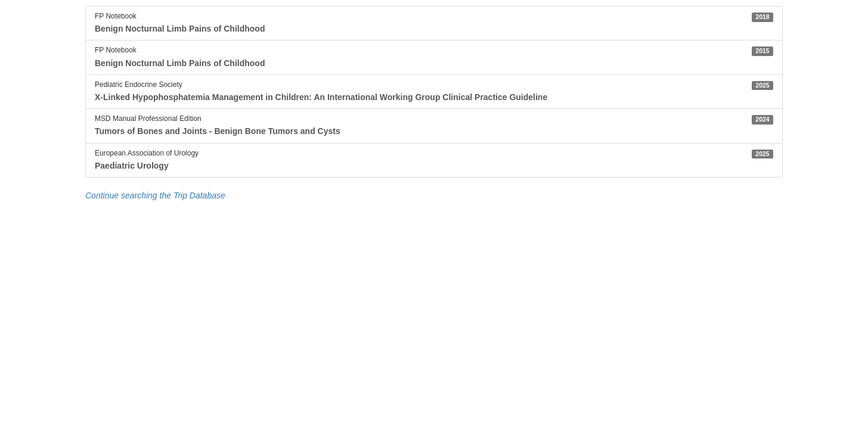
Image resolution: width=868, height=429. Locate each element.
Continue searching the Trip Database (155, 195)
